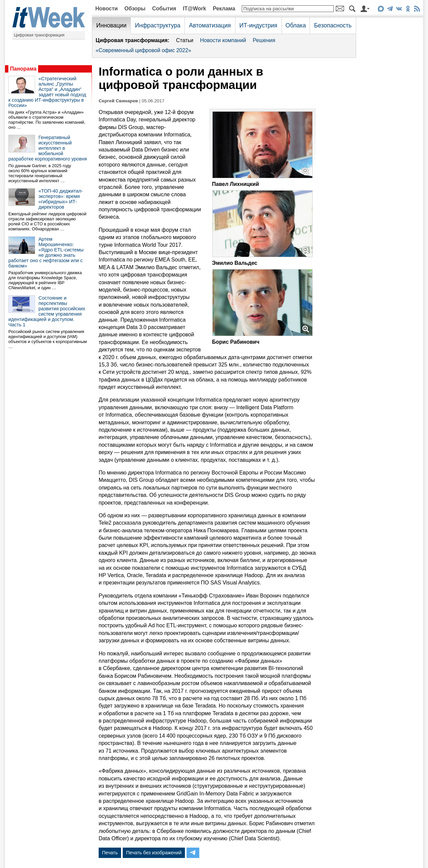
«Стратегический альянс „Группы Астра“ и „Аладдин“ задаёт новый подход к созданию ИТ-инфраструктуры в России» (47, 92)
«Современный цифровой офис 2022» (143, 50)
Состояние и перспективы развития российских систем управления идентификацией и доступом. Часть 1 (47, 311)
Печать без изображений (154, 853)
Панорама (23, 69)
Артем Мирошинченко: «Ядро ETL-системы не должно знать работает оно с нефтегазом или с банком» (46, 252)
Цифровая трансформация (39, 35)
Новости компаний (223, 40)
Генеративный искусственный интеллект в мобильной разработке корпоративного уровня (48, 148)
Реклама (224, 9)
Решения (264, 40)
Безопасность (333, 25)
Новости (106, 9)
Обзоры (135, 9)
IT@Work (195, 9)
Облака (296, 25)
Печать (110, 853)
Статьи (185, 40)
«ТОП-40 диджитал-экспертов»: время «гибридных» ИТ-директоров (61, 199)
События (164, 9)
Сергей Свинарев (118, 101)
